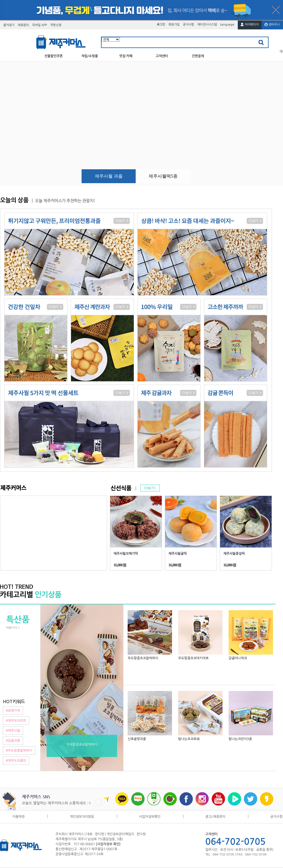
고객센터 (162, 56)
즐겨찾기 (9, 25)
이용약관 (19, 817)
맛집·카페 (126, 56)
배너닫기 (276, 10)
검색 (261, 43)
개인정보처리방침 (82, 817)
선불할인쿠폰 (54, 56)
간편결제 (198, 56)
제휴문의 (23, 25)
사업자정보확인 (150, 817)
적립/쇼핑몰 (90, 56)
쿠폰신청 (56, 25)
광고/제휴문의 (215, 817)
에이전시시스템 (207, 25)
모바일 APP (40, 25)
